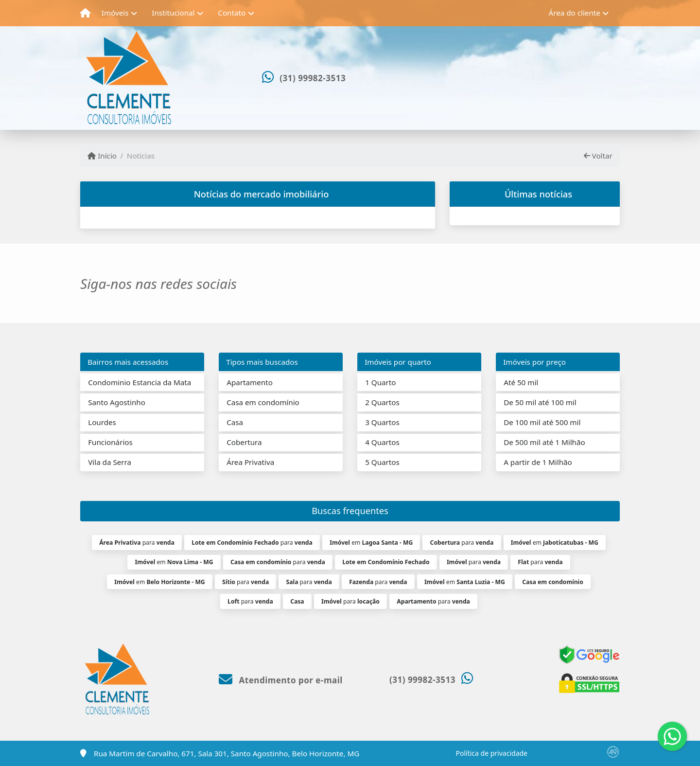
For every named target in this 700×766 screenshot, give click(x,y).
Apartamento (250, 382)
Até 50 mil (521, 382)
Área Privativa (250, 462)
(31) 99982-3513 (313, 78)
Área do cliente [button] (575, 13)
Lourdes (102, 422)
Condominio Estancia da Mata (140, 382)
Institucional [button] (173, 13)
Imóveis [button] (115, 13)
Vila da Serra (110, 462)
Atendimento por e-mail (281, 680)
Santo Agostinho (117, 402)
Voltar (598, 156)
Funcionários (110, 442)
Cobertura (244, 442)
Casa (235, 422)
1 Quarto (380, 382)
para (137, 543)
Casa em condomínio (263, 402)
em (371, 543)
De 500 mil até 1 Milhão (544, 442)
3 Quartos (382, 422)
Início (102, 156)
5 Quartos (382, 462)
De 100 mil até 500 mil (542, 422)
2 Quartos (382, 402)
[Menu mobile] (85, 13)
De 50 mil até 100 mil (540, 402)
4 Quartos (382, 442)
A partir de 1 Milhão (538, 462)
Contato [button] (232, 13)
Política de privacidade (492, 753)
